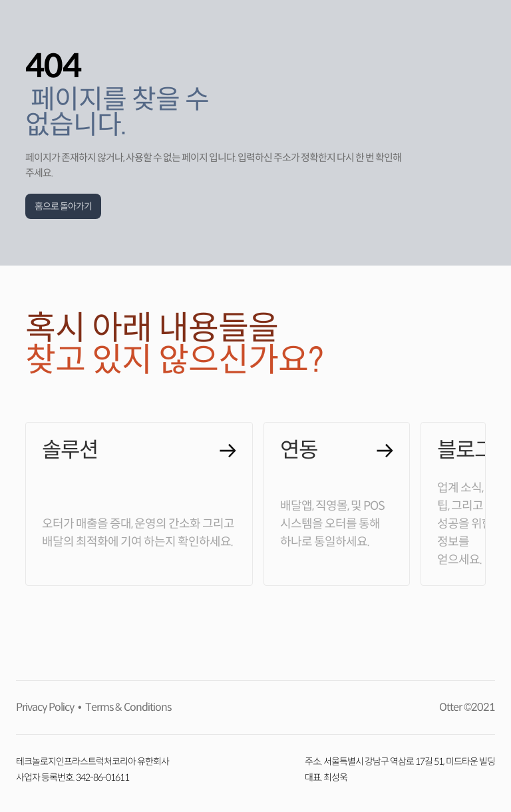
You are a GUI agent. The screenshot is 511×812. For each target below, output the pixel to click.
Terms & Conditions (126, 707)
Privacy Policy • (49, 707)
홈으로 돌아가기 (63, 206)
